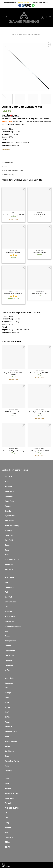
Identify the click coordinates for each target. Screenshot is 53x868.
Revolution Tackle (12, 761)
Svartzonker (9, 798)
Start (14, 35)
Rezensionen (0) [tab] (8, 175)
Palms (7, 722)
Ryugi (7, 766)
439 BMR (8, 477)
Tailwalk (8, 803)
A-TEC (7, 482)
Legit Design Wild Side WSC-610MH (14, 374)
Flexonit (8, 582)
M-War (7, 670)
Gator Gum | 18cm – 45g (39, 293)
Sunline (8, 789)
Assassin (8, 506)
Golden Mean (10, 616)
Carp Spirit (9, 540)
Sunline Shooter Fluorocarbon (14, 293)
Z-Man (7, 842)
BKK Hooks (9, 521)
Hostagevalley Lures (13, 626)
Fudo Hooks (9, 587)
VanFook (8, 827)
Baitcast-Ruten (35, 35)
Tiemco (8, 818)
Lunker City (9, 655)
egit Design (10, 651)
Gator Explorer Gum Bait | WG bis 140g (39, 413)
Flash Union (9, 577)
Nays (7, 698)
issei (7, 631)
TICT (7, 813)
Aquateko (9, 487)
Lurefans (8, 660)
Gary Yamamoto (11, 602)
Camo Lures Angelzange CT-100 (14, 215)
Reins (7, 756)
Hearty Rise (9, 621)
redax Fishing (11, 742)
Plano (7, 737)
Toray (7, 823)
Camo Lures (9, 535)
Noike (7, 702)
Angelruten (23, 35)
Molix (7, 688)
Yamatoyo (9, 837)
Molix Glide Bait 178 (39, 252)
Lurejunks (9, 665)
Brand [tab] (4, 166)
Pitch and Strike (11, 732)
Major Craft (9, 678)
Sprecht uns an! (23, 2)
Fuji (14, 332)
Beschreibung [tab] (7, 162)
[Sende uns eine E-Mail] (30, 5)
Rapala (7, 746)
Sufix (7, 784)
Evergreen (9, 565)
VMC (7, 832)
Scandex (8, 771)
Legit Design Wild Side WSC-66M (39, 451)
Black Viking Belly (12, 526)
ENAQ (8, 847)
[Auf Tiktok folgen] (26, 5)
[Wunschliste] (42, 17)
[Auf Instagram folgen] (23, 5)
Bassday (8, 511)
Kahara (8, 636)
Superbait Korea (11, 793)
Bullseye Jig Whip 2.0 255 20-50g (14, 451)
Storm (7, 779)
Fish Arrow (9, 569)
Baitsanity (9, 496)
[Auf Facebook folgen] (20, 5)
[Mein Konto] (47, 17)
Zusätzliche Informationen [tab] (12, 170)
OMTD (7, 717)
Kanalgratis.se (10, 641)
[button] (3, 17)
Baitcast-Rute (7, 122)
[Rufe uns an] (33, 5)
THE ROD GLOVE (12, 808)
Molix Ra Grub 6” (39, 215)
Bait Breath (9, 491)
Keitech (8, 646)
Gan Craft (9, 597)
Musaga (8, 693)
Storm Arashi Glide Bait (14, 252)
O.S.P (7, 712)
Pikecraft (8, 727)
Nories (7, 707)
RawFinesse (9, 751)
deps (7, 555)
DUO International (12, 560)
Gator (7, 607)
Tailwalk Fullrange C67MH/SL (39, 373)
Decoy (7, 545)
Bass (12, 501)
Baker (7, 501)
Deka (7, 550)
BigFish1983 (10, 516)
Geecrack (8, 612)
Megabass (9, 683)
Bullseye (8, 530)
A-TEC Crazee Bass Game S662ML (14, 413)
